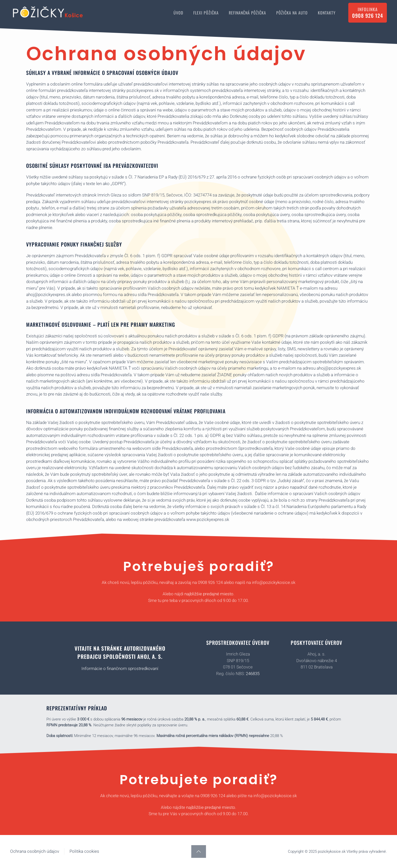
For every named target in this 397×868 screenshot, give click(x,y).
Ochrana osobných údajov (35, 851)
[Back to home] (48, 13)
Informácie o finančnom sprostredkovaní (120, 668)
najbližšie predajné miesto (209, 594)
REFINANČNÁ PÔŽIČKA (247, 13)
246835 (253, 674)
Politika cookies (84, 851)
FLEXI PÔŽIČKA (206, 13)
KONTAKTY (327, 13)
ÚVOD (178, 13)
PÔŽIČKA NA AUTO (292, 13)
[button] (199, 851)
